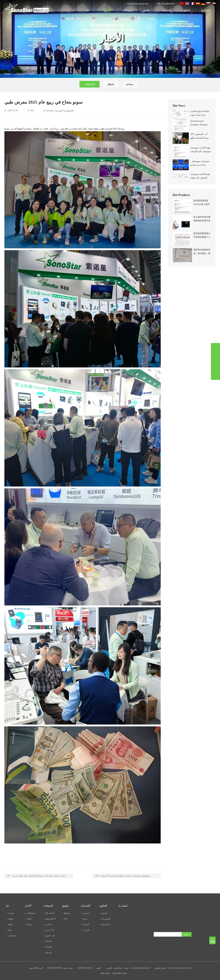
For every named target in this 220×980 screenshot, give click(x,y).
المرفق (47, 952)
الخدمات (167, 10)
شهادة (10, 919)
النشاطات (19, 74)
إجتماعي (11, 936)
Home (7, 74)
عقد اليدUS (49, 913)
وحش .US (49, 930)
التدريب (85, 930)
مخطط (66, 913)
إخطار (111, 84)
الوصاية (47, 947)
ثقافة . (10, 924)
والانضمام (104, 924)
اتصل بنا (206, 10)
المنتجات (127, 10)
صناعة (130, 84)
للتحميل (85, 924)
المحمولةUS (50, 919)
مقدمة (10, 913)
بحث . (187, 934)
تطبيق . (147, 10)
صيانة (84, 919)
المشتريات (105, 919)
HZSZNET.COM (120, 973)
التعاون (186, 10)
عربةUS (48, 924)
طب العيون (49, 936)
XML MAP (105, 973)
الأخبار (108, 10)
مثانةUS (48, 941)
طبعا (9, 930)
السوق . (104, 913)
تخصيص (85, 913)
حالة (65, 919)
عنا (88, 10)
